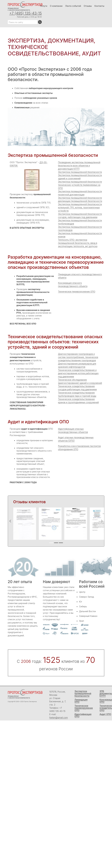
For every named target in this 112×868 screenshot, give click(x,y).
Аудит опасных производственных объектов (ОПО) (76, 439)
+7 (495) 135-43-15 (25, 13)
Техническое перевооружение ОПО (77, 292)
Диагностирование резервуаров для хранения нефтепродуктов (77, 365)
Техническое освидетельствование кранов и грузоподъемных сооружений (78, 401)
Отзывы (88, 6)
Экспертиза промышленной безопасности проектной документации (80, 193)
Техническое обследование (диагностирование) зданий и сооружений (80, 381)
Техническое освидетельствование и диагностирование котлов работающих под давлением (78, 373)
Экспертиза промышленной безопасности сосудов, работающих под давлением (80, 216)
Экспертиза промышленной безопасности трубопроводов (80, 222)
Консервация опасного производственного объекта (73, 285)
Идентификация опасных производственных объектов (73, 430)
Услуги (44, 6)
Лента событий (73, 6)
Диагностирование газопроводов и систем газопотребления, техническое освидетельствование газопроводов (78, 357)
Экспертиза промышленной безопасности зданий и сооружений (80, 177)
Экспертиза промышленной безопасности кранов (80, 235)
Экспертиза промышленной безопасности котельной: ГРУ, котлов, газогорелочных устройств (80, 207)
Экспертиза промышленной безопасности (80, 172)
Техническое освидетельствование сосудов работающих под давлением (77, 388)
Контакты (99, 6)
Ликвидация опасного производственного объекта (80, 276)
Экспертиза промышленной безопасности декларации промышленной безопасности (80, 199)
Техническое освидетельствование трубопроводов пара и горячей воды (77, 394)
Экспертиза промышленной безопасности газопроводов (80, 228)
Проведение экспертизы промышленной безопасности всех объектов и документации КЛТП (79, 166)
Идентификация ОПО (83, 715)
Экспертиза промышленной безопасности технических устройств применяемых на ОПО (80, 185)
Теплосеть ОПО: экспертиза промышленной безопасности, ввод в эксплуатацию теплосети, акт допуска (78, 243)
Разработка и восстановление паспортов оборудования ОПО (79, 448)
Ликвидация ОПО (81, 701)
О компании (56, 6)
